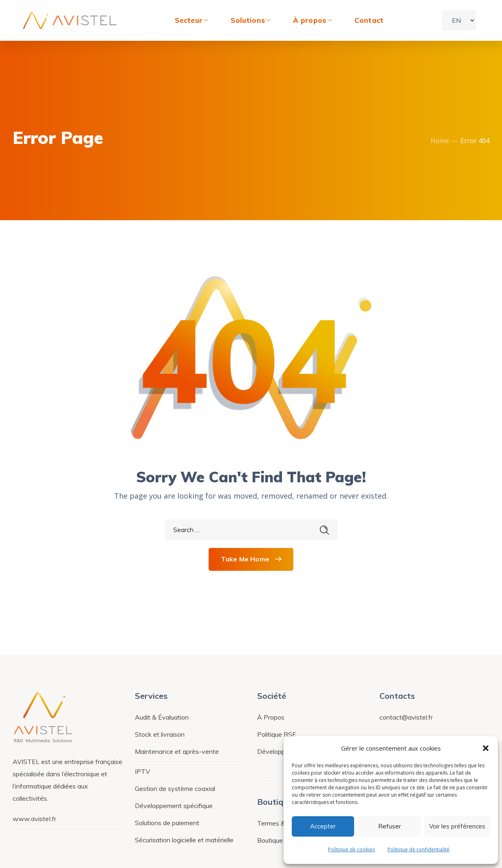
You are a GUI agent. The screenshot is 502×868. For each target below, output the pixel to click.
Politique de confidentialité (418, 849)
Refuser (390, 826)
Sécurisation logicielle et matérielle (184, 840)
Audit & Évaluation (162, 717)
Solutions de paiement (167, 823)
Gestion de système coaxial (175, 788)
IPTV (142, 771)
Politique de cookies (351, 849)
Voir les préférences (457, 826)
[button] (486, 748)
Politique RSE (277, 734)
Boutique (270, 840)
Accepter (323, 826)
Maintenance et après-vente (177, 751)
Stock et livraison (160, 734)
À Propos (271, 717)
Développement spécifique (174, 806)
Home (440, 141)
